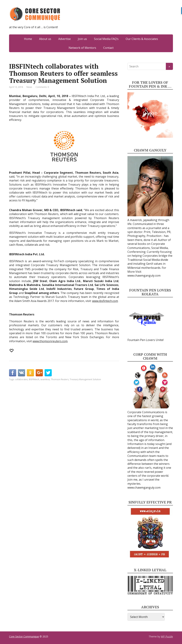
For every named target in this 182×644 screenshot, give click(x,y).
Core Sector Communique (24, 636)
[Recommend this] (12, 351)
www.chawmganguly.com (144, 276)
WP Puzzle (167, 636)
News (29, 87)
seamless (45, 379)
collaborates (21, 379)
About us (45, 39)
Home (28, 39)
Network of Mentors (82, 48)
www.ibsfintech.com (105, 301)
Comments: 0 (42, 87)
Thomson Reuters (60, 379)
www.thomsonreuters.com (50, 341)
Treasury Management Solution (85, 379)
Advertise (65, 39)
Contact (108, 48)
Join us (82, 39)
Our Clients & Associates (142, 39)
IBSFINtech (34, 379)
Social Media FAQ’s (106, 39)
